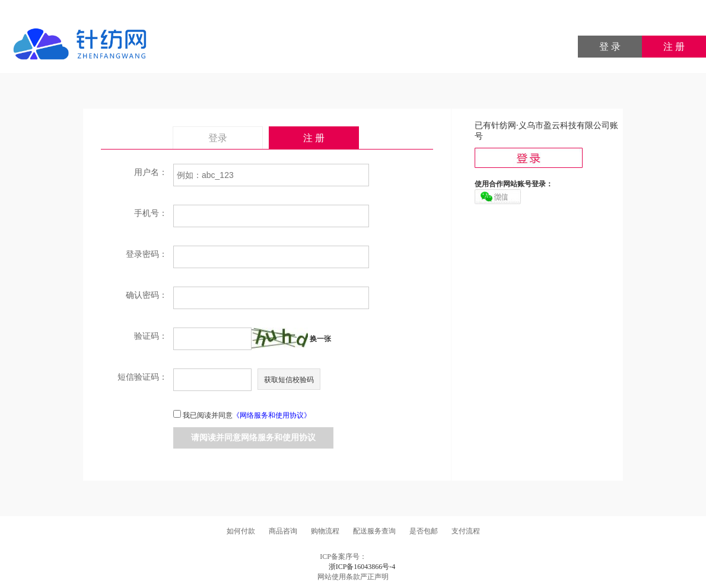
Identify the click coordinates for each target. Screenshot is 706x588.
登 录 (610, 47)
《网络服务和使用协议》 (272, 415)
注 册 (674, 47)
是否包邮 (424, 531)
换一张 (320, 339)
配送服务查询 (374, 531)
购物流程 (325, 531)
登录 (218, 138)
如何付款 (241, 531)
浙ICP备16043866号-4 (362, 567)
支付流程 (466, 531)
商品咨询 (283, 531)
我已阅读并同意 (247, 415)
